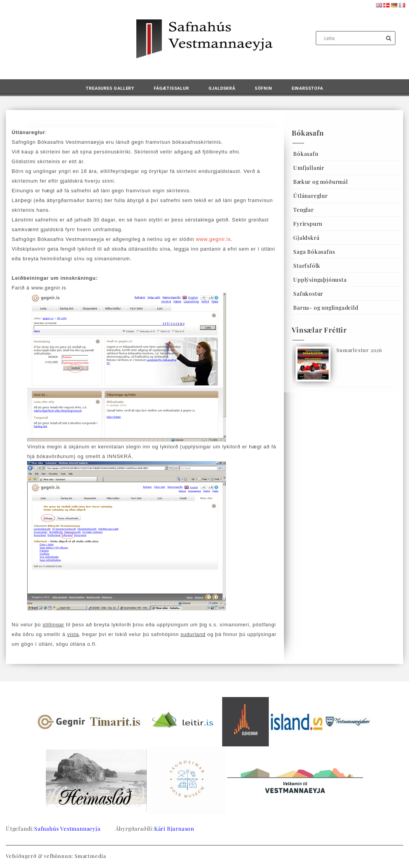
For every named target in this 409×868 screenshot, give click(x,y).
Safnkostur (308, 294)
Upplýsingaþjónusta (320, 280)
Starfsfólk (307, 266)
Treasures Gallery (110, 88)
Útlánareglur (311, 196)
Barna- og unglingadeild (326, 308)
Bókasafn (306, 154)
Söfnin (264, 88)
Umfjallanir (309, 168)
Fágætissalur (171, 88)
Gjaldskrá (222, 88)
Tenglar (304, 210)
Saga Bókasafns (314, 252)
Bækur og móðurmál (321, 182)
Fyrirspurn (308, 224)
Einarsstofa (307, 88)
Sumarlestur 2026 (359, 350)
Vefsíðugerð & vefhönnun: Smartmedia (56, 856)
